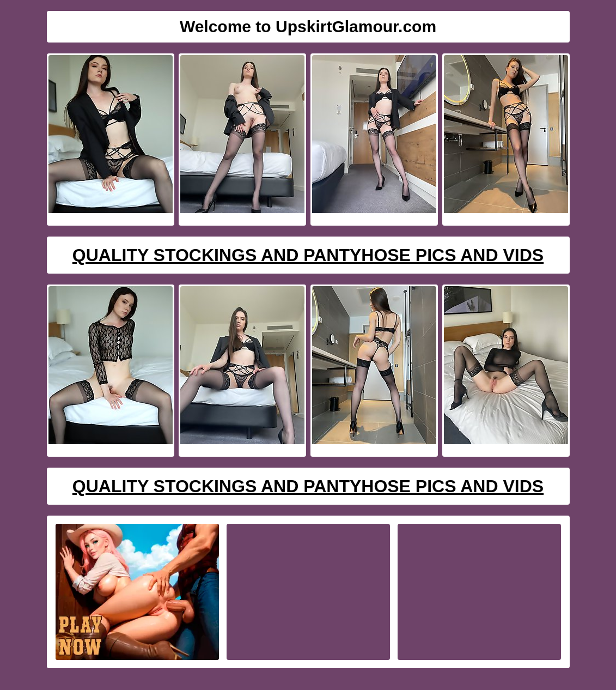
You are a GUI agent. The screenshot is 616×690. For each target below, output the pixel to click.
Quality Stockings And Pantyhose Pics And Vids (308, 255)
